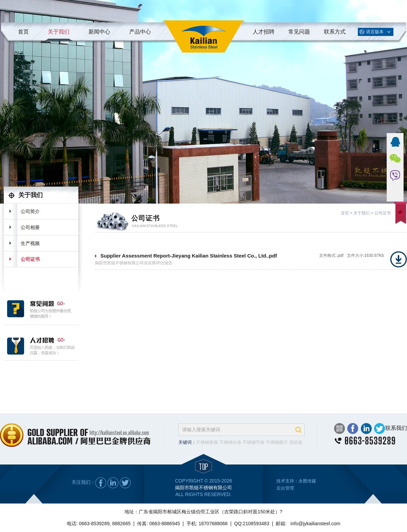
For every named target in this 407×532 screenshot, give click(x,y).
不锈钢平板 (254, 442)
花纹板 (296, 442)
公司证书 (30, 259)
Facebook (353, 429)
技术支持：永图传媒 (296, 481)
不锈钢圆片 (277, 442)
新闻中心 (99, 32)
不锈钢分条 (230, 442)
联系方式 (335, 32)
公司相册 (30, 227)
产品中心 (140, 32)
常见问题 (299, 32)
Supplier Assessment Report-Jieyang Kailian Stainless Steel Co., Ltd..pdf (189, 256)
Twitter (379, 429)
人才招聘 (264, 32)
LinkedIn (366, 429)
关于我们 (59, 32)
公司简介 (30, 211)
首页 (23, 32)
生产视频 (30, 243)
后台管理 (285, 488)
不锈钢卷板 (207, 442)
